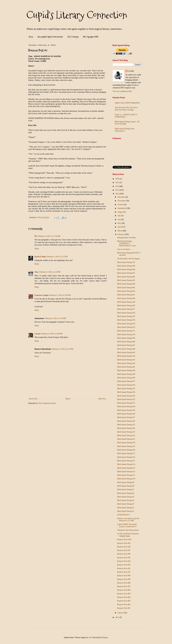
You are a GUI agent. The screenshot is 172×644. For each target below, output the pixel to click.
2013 (117, 190)
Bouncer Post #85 (124, 594)
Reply (37, 249)
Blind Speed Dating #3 (126, 504)
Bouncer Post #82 (124, 605)
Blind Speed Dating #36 (126, 385)
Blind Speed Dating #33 (126, 396)
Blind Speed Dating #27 (126, 417)
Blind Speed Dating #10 (126, 479)
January (121, 613)
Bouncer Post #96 (124, 554)
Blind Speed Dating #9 (126, 482)
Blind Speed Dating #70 (126, 262)
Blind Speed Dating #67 (126, 273)
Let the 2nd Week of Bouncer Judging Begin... (128, 535)
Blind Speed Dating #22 (126, 435)
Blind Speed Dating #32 (126, 399)
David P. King (40, 257)
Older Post (102, 399)
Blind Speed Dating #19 (126, 446)
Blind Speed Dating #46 (126, 349)
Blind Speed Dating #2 (126, 508)
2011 (117, 617)
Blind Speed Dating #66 (126, 277)
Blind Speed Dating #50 (126, 334)
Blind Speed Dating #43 (126, 360)
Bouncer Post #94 (124, 561)
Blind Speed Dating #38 (126, 378)
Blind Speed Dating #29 (126, 410)
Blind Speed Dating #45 (126, 352)
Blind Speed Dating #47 (126, 345)
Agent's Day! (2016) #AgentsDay (127, 103)
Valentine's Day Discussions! (128, 530)
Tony (37, 272)
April (120, 227)
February (121, 234)
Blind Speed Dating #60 (126, 298)
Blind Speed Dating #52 (126, 327)
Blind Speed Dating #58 (126, 306)
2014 (117, 186)
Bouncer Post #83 (124, 601)
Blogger (105, 637)
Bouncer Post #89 (124, 579)
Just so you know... (124, 249)
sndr (90, 637)
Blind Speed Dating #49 (126, 338)
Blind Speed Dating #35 (126, 389)
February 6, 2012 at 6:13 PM (63, 349)
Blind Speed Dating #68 (126, 269)
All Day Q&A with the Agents (128, 259)
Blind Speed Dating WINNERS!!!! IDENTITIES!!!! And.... (127, 243)
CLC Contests (73, 37)
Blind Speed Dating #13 (126, 468)
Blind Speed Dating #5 (126, 497)
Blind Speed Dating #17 (126, 453)
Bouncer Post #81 (124, 608)
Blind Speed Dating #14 (126, 464)
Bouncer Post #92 (124, 568)
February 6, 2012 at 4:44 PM (52, 334)
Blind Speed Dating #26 (126, 421)
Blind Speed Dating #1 (126, 511)
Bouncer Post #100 (124, 540)
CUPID (131, 71)
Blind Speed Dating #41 (126, 367)
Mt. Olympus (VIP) (91, 37)
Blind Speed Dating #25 (126, 425)
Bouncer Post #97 (124, 550)
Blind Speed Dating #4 (126, 500)
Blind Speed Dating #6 (126, 493)
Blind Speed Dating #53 (126, 324)
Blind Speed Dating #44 (126, 356)
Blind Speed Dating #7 (126, 490)
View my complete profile (122, 91)
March (120, 231)
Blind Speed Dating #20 (126, 443)
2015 (117, 182)
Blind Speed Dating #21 (126, 439)
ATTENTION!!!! (123, 515)
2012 (117, 194)
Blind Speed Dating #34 (126, 392)
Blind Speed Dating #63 (126, 288)
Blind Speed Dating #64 (126, 284)
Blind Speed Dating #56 (126, 313)
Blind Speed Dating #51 (126, 331)
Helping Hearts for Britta (126, 238)
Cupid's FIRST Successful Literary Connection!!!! (127, 525)
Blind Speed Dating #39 (126, 374)
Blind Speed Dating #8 (126, 486)
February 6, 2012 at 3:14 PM (55, 318)
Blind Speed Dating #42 (126, 363)
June (120, 219)
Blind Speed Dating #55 (126, 316)
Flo (36, 236)
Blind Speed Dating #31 (126, 403)
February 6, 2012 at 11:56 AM (49, 236)
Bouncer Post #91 (124, 572)
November (122, 201)
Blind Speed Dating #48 (126, 342)
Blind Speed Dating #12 (126, 472)
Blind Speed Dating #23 (126, 432)
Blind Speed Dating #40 (126, 370)
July (119, 216)
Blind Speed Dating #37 (126, 381)
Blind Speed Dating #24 (126, 428)
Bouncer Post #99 (124, 543)
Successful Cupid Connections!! (50, 37)
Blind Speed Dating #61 (126, 295)
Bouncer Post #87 (124, 586)
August (121, 212)
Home (31, 37)
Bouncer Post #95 (124, 558)
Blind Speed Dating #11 (126, 475)
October (121, 205)
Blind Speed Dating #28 (126, 414)
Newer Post (33, 399)
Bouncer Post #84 (124, 597)
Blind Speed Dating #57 (126, 309)
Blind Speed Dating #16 (126, 457)
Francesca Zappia (42, 295)
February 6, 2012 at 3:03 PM (60, 295)
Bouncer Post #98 (124, 547)
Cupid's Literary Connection (77, 15)
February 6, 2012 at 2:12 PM (57, 257)
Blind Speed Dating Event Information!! (125, 130)
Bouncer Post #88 (124, 583)
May (120, 223)
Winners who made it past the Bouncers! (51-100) (128, 520)
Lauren (38, 334)
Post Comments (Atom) (47, 403)
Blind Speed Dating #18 (126, 450)
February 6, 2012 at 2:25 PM (50, 272)
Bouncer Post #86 (124, 590)
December (122, 197)
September (122, 208)
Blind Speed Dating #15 (126, 461)
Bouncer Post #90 (124, 576)
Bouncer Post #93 (124, 565)
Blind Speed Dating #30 (126, 407)
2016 (117, 179)
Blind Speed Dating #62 (126, 291)
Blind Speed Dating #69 (126, 266)
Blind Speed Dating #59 (126, 302)
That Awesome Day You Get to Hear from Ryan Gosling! (126, 109)
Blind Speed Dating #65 (126, 280)
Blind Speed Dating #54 (126, 320)
